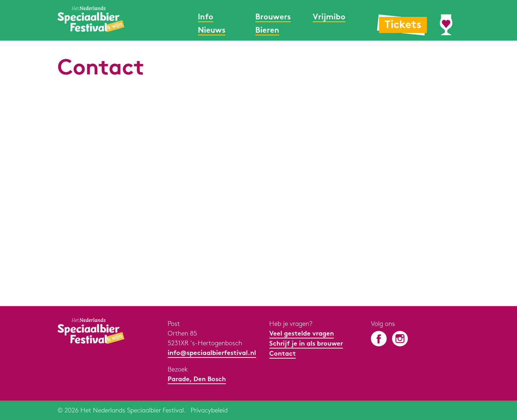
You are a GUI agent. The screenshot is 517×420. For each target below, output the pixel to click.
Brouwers (273, 17)
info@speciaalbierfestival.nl (212, 353)
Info (206, 17)
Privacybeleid (209, 410)
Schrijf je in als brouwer (306, 344)
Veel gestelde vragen (302, 334)
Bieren (267, 31)
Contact (283, 354)
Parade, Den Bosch (197, 380)
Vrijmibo (329, 17)
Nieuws (212, 31)
